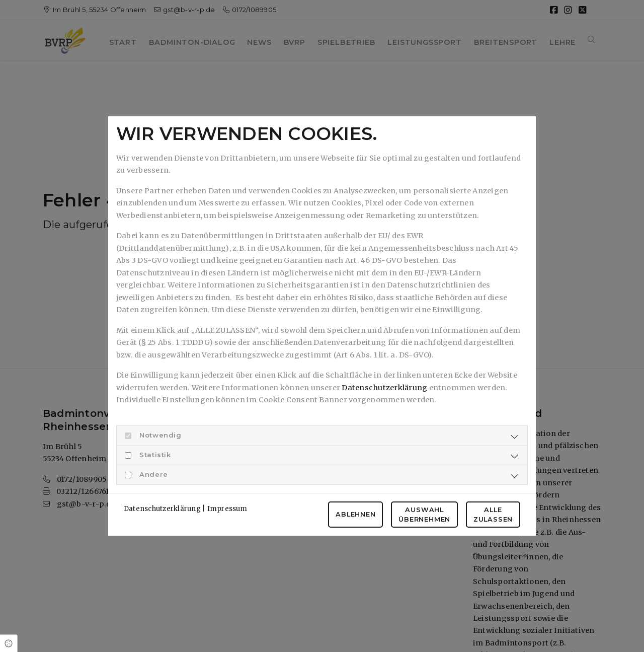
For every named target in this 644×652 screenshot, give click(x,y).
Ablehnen (355, 514)
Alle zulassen (493, 515)
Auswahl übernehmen (424, 515)
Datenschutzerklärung (384, 388)
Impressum (227, 509)
